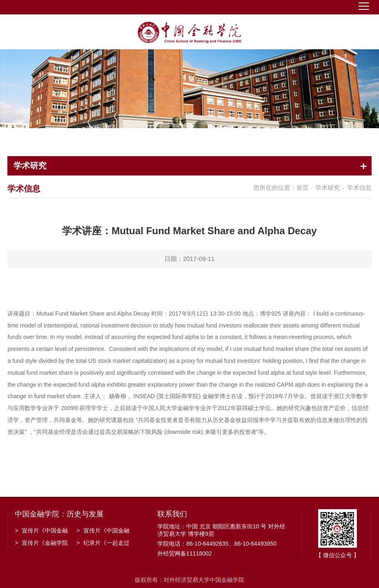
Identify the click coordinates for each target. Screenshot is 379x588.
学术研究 (328, 188)
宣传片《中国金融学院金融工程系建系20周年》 (41, 531)
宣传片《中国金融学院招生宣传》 (103, 531)
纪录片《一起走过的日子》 (103, 544)
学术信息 (359, 188)
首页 (303, 188)
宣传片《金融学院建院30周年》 (41, 544)
